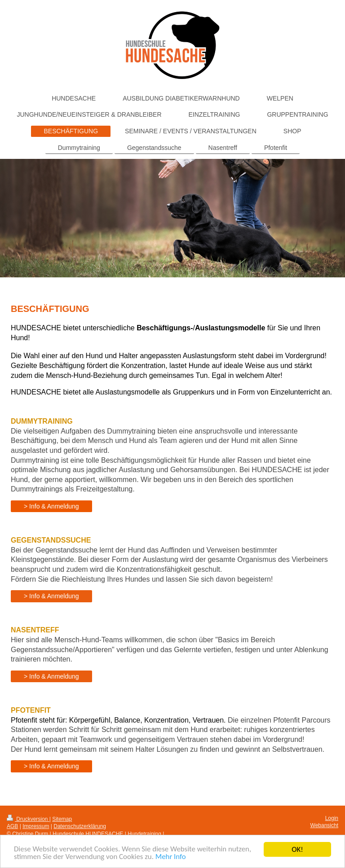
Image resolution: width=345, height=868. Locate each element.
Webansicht (324, 825)
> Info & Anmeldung (51, 506)
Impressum (36, 826)
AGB (12, 826)
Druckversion (28, 819)
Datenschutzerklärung (80, 826)
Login (332, 818)
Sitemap (62, 819)
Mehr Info (172, 859)
